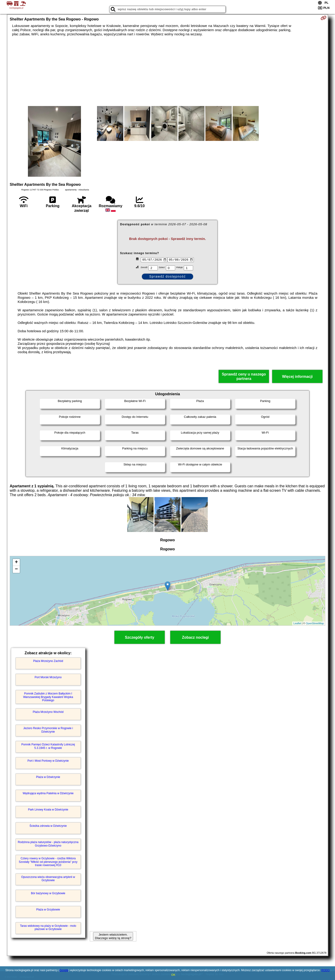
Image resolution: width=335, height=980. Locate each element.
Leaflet (297, 623)
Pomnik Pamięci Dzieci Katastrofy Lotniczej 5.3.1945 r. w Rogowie (48, 746)
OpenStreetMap (315, 623)
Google (64, 970)
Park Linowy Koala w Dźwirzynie (48, 810)
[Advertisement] (167, 71)
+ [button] (16, 562)
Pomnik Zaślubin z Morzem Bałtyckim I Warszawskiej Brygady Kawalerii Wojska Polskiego (48, 697)
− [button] (16, 569)
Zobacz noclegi (195, 637)
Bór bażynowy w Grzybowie (48, 893)
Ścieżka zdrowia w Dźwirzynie (48, 826)
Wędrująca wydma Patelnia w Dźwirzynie (48, 793)
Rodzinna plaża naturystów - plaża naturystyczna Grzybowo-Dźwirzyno (48, 844)
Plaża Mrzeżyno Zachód (48, 661)
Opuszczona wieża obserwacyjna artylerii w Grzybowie (48, 879)
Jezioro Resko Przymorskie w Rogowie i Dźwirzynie (48, 730)
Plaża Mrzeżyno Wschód (48, 712)
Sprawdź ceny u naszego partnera (244, 376)
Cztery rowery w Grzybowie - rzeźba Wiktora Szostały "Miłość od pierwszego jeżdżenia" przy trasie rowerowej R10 (48, 862)
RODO (325, 970)
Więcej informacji (297, 377)
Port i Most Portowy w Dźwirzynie (48, 761)
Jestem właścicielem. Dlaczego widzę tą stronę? (113, 936)
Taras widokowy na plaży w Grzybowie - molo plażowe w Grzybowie (48, 927)
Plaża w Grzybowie (48, 910)
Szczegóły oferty (140, 637)
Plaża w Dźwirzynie (48, 777)
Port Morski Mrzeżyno (48, 677)
